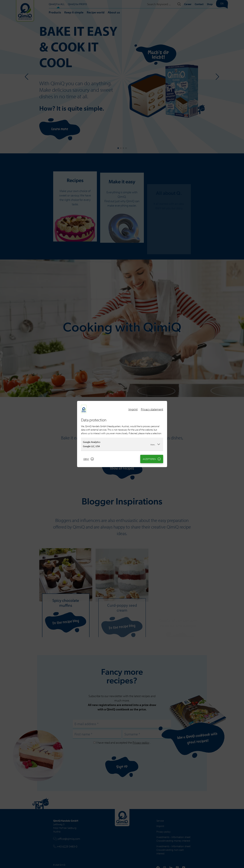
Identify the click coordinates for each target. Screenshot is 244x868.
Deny (89, 459)
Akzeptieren (152, 459)
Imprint (133, 409)
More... (155, 444)
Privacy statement (152, 409)
